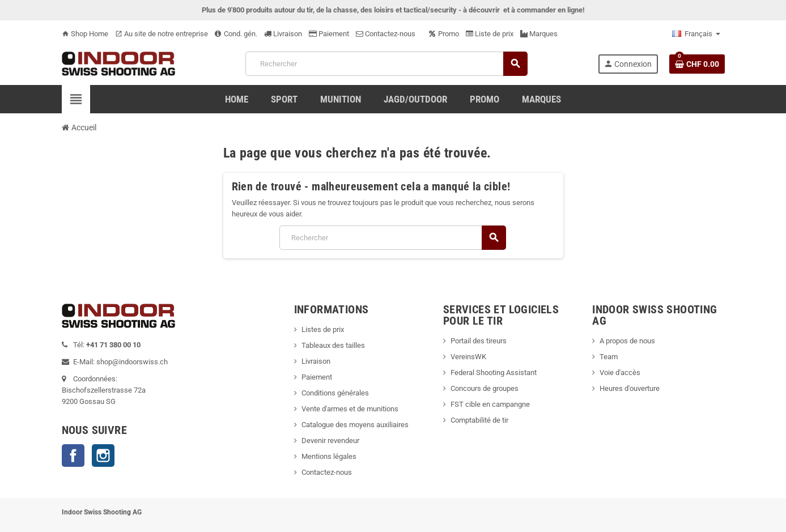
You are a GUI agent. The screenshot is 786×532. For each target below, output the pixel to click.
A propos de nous (627, 341)
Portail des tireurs (479, 341)
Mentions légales (329, 456)
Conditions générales (335, 393)
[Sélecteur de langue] (696, 34)
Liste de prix (490, 34)
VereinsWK (468, 357)
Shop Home (85, 34)
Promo (444, 34)
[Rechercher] (386, 64)
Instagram (103, 456)
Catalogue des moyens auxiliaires (355, 425)
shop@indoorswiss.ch (132, 362)
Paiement (329, 34)
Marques (539, 34)
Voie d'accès (620, 373)
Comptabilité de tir (479, 420)
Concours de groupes (485, 388)
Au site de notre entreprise (162, 34)
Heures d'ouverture (630, 388)
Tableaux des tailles (333, 345)
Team (609, 357)
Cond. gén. (236, 34)
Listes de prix (323, 329)
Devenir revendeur (330, 441)
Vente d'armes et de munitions (350, 409)
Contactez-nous (386, 34)
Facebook (73, 456)
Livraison (283, 34)
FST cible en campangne (490, 404)
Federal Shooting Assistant (494, 373)
